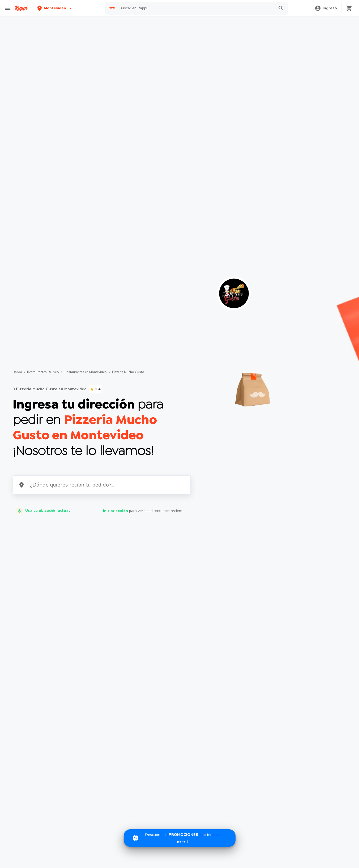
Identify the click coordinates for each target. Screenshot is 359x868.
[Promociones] (180, 838)
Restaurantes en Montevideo (86, 372)
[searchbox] (195, 8)
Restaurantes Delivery (43, 372)
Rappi (17, 372)
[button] (55, 8)
